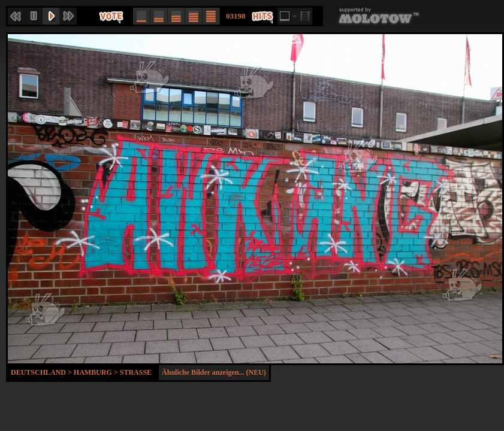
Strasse (136, 372)
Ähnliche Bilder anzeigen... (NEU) (214, 372)
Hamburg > (97, 372)
